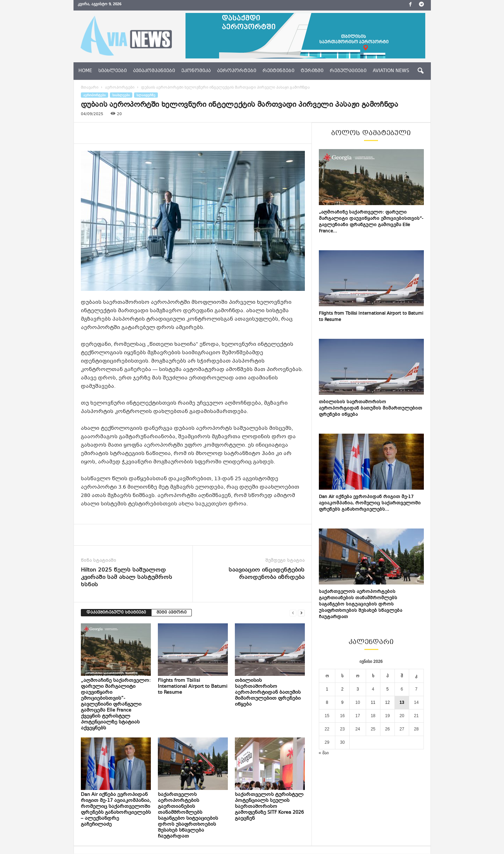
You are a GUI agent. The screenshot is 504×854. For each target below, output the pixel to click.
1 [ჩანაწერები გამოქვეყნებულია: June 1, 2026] (327, 689)
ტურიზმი (312, 71)
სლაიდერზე (146, 95)
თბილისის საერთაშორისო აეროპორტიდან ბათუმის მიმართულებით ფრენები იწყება (268, 693)
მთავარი (90, 88)
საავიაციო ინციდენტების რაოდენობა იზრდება (267, 574)
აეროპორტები (237, 71)
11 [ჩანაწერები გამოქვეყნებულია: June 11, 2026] (373, 702)
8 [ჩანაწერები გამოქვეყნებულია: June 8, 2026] (327, 702)
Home (85, 71)
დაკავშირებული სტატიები (116, 613)
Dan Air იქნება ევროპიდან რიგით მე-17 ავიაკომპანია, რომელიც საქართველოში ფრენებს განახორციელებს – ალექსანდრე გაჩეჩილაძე (116, 810)
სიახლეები (113, 71)
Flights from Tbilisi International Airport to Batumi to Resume (193, 687)
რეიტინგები (278, 71)
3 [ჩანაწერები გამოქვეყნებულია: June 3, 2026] (358, 689)
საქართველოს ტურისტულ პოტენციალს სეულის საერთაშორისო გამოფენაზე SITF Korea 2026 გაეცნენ (269, 807)
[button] (420, 71)
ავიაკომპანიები (154, 71)
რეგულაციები (348, 71)
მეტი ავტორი (171, 613)
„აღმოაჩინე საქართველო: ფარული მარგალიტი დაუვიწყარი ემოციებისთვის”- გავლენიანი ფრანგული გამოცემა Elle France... (371, 222)
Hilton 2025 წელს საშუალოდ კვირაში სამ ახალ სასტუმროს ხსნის (127, 578)
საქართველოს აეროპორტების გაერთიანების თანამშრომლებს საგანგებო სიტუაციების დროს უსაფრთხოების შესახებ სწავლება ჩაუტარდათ (188, 816)
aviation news (391, 71)
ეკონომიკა (196, 71)
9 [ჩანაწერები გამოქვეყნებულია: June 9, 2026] (342, 702)
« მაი (324, 753)
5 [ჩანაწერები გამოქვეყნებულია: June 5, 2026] (388, 689)
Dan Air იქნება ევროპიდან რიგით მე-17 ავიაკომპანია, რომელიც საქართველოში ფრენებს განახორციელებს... (370, 503)
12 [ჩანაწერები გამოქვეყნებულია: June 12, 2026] (387, 702)
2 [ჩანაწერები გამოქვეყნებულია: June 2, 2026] (342, 689)
